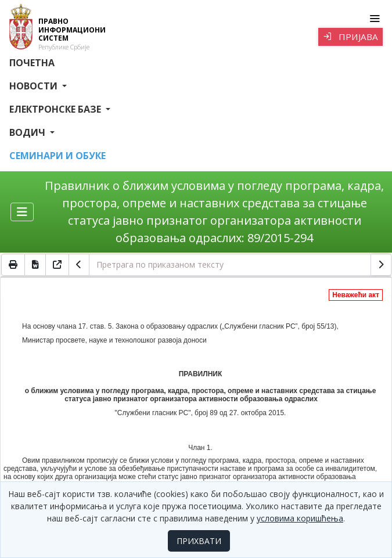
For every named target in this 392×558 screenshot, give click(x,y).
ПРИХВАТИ (199, 541)
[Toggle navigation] (374, 19)
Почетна (32, 63)
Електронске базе (56, 109)
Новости (35, 86)
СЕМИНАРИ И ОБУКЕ (57, 156)
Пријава (350, 37)
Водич (28, 132)
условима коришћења (300, 518)
